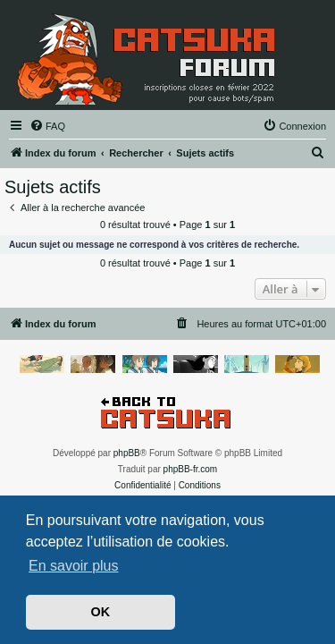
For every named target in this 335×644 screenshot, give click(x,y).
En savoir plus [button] (74, 566)
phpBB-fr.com (191, 469)
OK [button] (101, 612)
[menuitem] (47, 126)
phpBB (127, 453)
